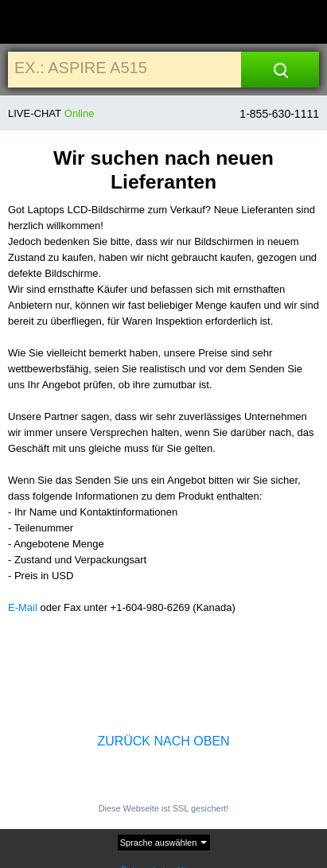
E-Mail (23, 607)
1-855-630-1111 (279, 114)
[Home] (30, 23)
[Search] (280, 70)
